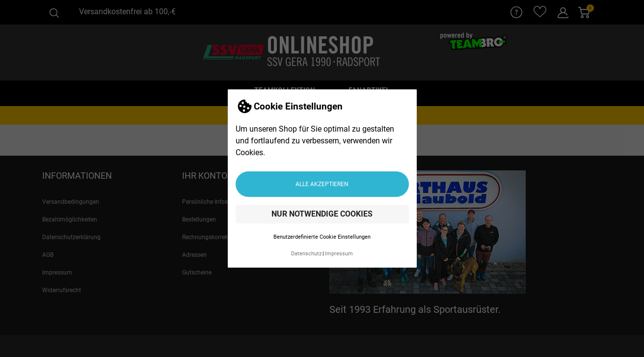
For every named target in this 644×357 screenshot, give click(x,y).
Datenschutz (306, 254)
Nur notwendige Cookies (322, 214)
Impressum (339, 254)
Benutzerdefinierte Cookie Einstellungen (322, 237)
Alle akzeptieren (322, 184)
